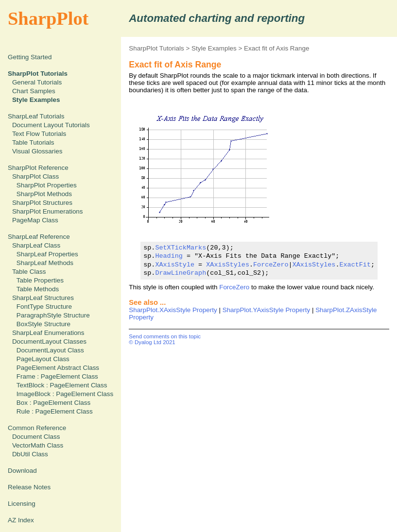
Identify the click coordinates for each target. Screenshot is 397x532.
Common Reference (37, 428)
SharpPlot (48, 18)
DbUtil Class (30, 454)
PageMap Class (35, 220)
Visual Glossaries (37, 151)
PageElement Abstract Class (58, 368)
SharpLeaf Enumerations (48, 333)
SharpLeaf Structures (43, 298)
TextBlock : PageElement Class (62, 385)
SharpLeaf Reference (39, 237)
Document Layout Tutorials (51, 125)
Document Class (36, 437)
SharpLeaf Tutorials (36, 116)
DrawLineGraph (181, 273)
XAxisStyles (228, 265)
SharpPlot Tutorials (156, 48)
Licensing (22, 504)
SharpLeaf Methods (45, 263)
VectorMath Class (38, 445)
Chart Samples (34, 91)
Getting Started (30, 57)
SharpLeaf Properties (47, 254)
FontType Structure (44, 307)
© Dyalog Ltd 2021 (152, 342)
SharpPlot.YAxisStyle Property (267, 310)
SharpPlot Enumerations (48, 211)
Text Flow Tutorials (39, 134)
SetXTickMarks (181, 248)
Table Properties (40, 280)
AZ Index (21, 520)
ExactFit (355, 265)
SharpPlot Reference (38, 168)
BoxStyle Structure (43, 324)
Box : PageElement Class (53, 403)
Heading (169, 256)
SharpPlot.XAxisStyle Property (173, 310)
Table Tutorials (33, 142)
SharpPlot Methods (44, 194)
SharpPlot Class (35, 176)
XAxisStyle (175, 265)
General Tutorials (37, 82)
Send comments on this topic (165, 336)
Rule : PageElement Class (55, 411)
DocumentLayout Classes (49, 341)
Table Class (29, 272)
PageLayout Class (43, 359)
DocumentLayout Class (50, 350)
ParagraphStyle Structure (53, 315)
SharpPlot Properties (47, 185)
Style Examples (214, 48)
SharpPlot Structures (42, 203)
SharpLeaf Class (36, 245)
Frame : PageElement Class (57, 376)
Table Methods (38, 289)
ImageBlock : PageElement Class (65, 394)
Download (22, 471)
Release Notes (29, 487)
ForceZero (271, 265)
